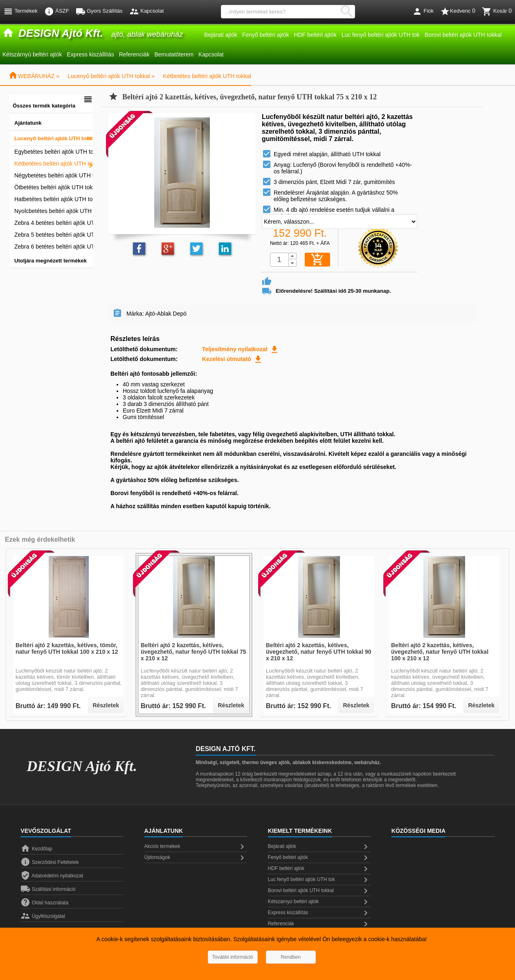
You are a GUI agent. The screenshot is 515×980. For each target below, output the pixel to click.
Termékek (20, 11)
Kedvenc (458, 11)
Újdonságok (196, 858)
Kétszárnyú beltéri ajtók (32, 54)
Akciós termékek (196, 847)
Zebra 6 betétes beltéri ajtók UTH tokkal (54, 247)
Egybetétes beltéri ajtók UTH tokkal (54, 152)
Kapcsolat (211, 54)
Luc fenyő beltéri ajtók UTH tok (381, 35)
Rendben (291, 957)
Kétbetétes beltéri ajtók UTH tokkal (207, 76)
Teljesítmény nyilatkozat (241, 349)
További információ (232, 957)
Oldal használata (44, 903)
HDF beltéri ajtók (315, 35)
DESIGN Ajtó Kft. (82, 766)
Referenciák (134, 54)
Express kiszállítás (91, 54)
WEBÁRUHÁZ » (34, 76)
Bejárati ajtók (221, 35)
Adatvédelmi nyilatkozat (52, 876)
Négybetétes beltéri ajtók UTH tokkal (54, 175)
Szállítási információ (48, 889)
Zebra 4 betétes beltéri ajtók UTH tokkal (54, 223)
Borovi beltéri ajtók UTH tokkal (463, 35)
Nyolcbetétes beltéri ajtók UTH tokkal (54, 211)
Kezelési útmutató (233, 359)
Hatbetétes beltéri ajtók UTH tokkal (54, 199)
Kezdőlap (36, 849)
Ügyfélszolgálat (43, 916)
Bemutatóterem (174, 54)
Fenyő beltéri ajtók (265, 35)
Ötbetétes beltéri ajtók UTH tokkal (54, 187)
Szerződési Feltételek (49, 862)
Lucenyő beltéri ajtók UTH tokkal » (111, 76)
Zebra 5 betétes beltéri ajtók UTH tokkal (54, 235)
